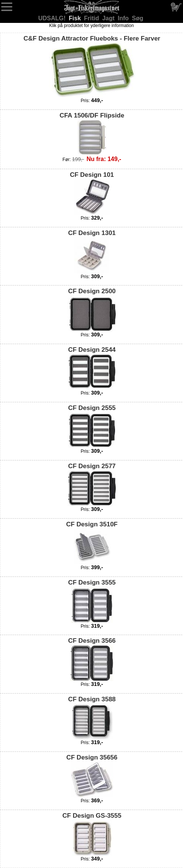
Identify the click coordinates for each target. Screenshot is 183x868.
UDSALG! (53, 18)
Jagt (109, 18)
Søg (138, 18)
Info (124, 18)
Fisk (76, 18)
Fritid (92, 18)
